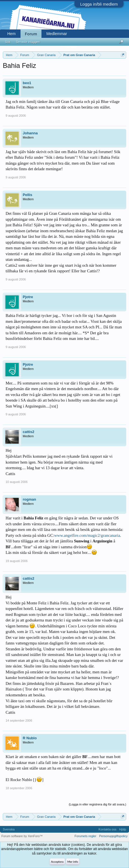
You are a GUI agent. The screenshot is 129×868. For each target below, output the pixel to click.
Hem (11, 34)
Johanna (30, 133)
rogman (29, 499)
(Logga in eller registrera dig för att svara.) (97, 804)
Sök (8, 42)
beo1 (27, 83)
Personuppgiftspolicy (113, 836)
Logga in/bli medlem (99, 4)
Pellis (27, 195)
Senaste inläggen (28, 42)
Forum (31, 34)
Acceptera (57, 862)
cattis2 (28, 432)
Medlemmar (57, 34)
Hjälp (123, 829)
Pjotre (28, 297)
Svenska (9, 829)
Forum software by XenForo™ (22, 836)
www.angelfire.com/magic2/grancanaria (87, 535)
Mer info (73, 862)
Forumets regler (86, 836)
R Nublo (30, 738)
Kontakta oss (107, 829)
